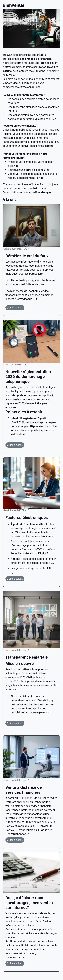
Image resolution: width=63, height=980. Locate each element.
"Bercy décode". (24, 299)
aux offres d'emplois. (41, 193)
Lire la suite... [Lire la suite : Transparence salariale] (15, 723)
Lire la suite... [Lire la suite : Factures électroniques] (15, 579)
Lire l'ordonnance (16, 834)
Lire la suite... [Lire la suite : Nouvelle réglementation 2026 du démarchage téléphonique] (15, 445)
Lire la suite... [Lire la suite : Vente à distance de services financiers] (15, 840)
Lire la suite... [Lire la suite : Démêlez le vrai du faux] (15, 308)
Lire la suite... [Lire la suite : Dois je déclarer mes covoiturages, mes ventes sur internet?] (15, 963)
